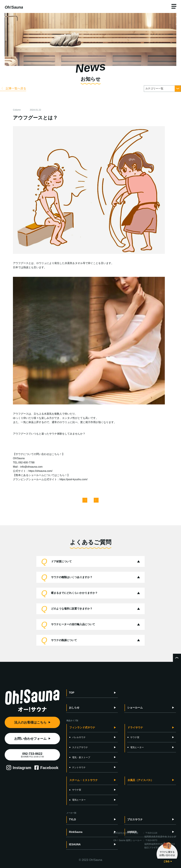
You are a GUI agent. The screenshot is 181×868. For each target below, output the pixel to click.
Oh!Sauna (14, 7)
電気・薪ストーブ (80, 757)
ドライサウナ (135, 727)
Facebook (49, 768)
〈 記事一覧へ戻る (13, 88)
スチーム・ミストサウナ (84, 780)
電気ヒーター (136, 747)
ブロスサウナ (135, 819)
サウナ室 (133, 737)
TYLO (72, 819)
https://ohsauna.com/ (40, 471)
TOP (72, 693)
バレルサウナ (77, 737)
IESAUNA (75, 844)
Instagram (22, 768)
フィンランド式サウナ (82, 727)
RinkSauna (76, 832)
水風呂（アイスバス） (140, 780)
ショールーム (135, 708)
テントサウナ (77, 767)
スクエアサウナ (79, 747)
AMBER (132, 832)
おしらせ (74, 708)
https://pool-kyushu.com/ (73, 479)
